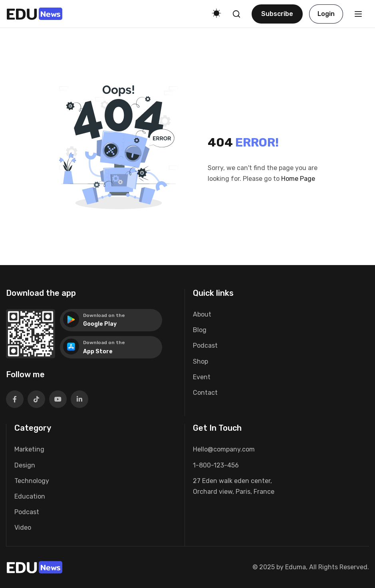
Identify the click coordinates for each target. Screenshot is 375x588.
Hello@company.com (224, 449)
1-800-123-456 (216, 465)
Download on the (104, 315)
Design (25, 465)
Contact (205, 393)
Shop (200, 361)
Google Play (100, 324)
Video (23, 528)
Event (202, 377)
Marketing (29, 449)
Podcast (205, 345)
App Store (98, 351)
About (202, 314)
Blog (200, 330)
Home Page (298, 179)
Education (30, 496)
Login (326, 14)
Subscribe (277, 14)
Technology (32, 481)
